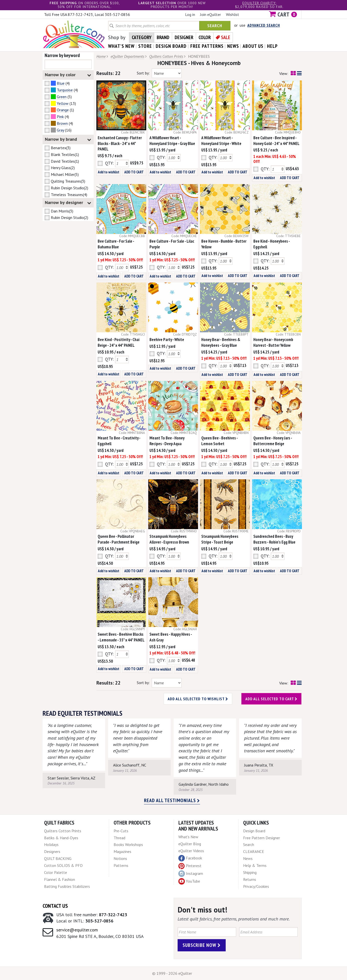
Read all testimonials (172, 800)
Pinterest (190, 866)
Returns (250, 879)
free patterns (207, 46)
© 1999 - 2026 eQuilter (172, 973)
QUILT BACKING (58, 858)
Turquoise (65, 90)
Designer (184, 37)
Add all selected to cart (271, 699)
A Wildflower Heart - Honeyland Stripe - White (221, 141)
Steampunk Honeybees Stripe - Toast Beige (220, 539)
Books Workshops (128, 844)
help (272, 46)
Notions (120, 858)
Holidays (51, 844)
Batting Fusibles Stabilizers (67, 886)
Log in (190, 14)
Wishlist (233, 14)
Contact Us (55, 906)
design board (171, 46)
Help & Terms (255, 865)
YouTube (189, 881)
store (145, 46)
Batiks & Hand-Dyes (61, 838)
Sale (226, 37)
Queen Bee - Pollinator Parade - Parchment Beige (119, 539)
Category (142, 37)
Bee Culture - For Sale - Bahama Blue (116, 244)
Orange (63, 110)
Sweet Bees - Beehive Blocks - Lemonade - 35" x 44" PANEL (121, 637)
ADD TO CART (134, 172)
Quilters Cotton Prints (166, 56)
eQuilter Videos (191, 851)
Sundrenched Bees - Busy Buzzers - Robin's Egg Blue (274, 539)
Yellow (63, 103)
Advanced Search (264, 25)
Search (215, 26)
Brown (62, 123)
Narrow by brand (68, 139)
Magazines (122, 851)
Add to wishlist (109, 172)
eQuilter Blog (190, 844)
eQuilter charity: (259, 3)
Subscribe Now (202, 945)
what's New (121, 46)
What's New (188, 837)
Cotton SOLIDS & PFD (63, 865)
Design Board (254, 831)
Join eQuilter (210, 14)
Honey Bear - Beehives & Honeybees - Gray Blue (221, 342)
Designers (52, 851)
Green (62, 97)
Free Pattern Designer (262, 838)
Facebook (190, 858)
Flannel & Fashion (60, 879)
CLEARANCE (254, 851)
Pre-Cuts (121, 831)
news (233, 46)
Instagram (191, 874)
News (248, 858)
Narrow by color (68, 75)
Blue (61, 83)
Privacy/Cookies (256, 886)
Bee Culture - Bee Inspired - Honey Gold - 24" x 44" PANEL (276, 141)
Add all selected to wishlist (198, 699)
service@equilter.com (77, 930)
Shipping (250, 872)
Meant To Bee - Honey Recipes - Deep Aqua (167, 441)
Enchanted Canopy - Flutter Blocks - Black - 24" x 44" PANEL (120, 143)
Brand (163, 37)
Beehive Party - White (167, 340)
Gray (60, 130)
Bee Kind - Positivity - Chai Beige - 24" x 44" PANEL (119, 342)
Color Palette (56, 872)
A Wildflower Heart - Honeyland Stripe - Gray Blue (172, 141)
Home (101, 56)
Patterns (121, 865)
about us (253, 46)
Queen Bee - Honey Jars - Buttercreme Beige (273, 441)
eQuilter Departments (127, 56)
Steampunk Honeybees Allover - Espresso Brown (169, 539)
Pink (60, 117)
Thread (119, 838)
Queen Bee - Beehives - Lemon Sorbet (219, 441)
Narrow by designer (68, 203)
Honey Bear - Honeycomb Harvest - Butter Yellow (273, 342)
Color (205, 37)
